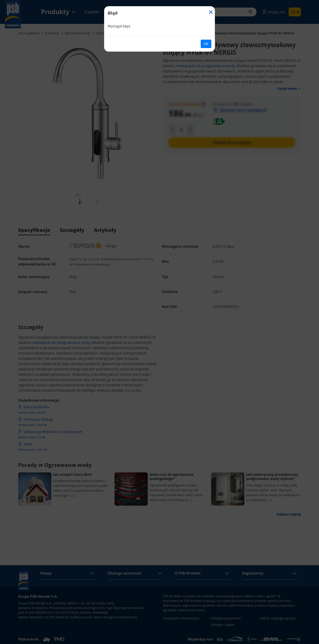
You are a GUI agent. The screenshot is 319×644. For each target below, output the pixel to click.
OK (206, 44)
